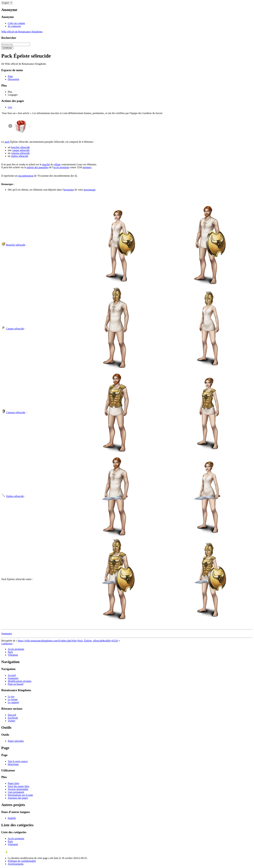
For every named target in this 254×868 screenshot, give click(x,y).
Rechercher (9, 38)
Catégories (7, 644)
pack (7, 142)
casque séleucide (21, 150)
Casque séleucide (15, 329)
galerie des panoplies (38, 167)
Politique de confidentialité (22, 861)
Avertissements (16, 864)
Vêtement (13, 655)
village (57, 164)
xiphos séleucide (20, 156)
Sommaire (7, 634)
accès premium (61, 167)
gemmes (87, 167)
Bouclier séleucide (16, 245)
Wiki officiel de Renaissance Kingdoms (22, 32)
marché (46, 164)
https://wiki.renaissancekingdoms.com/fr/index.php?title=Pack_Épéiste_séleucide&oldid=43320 (68, 641)
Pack (10, 652)
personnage (89, 190)
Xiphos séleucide (15, 496)
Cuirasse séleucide (16, 412)
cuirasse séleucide (20, 153)
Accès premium (16, 649)
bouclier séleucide (20, 147)
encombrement (26, 176)
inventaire (69, 190)
